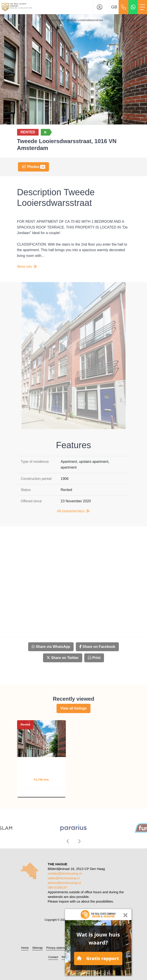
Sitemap (37, 948)
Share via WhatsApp (51, 647)
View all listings (73, 708)
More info (27, 267)
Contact (53, 957)
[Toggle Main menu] (142, 7)
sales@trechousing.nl (64, 878)
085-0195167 (58, 887)
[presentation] (68, 841)
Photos (33, 167)
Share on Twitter (63, 658)
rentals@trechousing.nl (65, 873)
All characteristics (73, 511)
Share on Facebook (97, 647)
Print (94, 658)
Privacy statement (57, 948)
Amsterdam (57, 20)
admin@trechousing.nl (64, 883)
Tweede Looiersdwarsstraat (85, 20)
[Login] (101, 7)
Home (25, 948)
